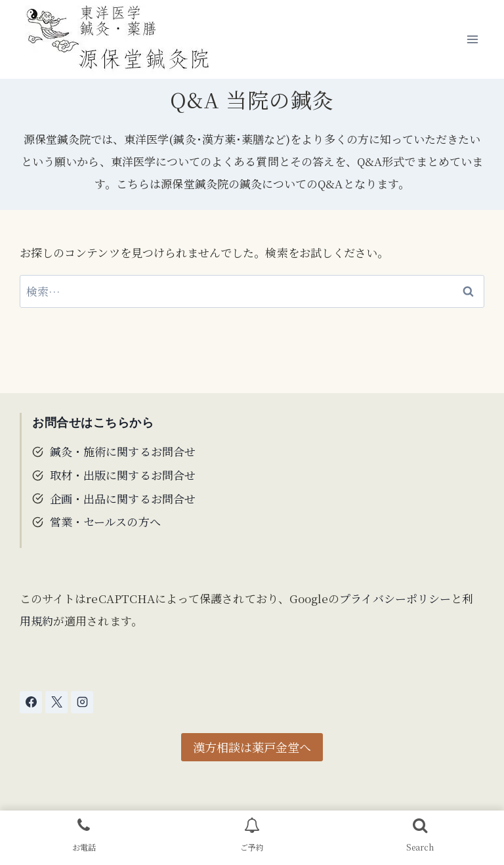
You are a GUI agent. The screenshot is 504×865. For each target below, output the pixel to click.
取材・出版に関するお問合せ (123, 475)
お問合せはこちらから (93, 423)
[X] (56, 702)
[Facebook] (31, 702)
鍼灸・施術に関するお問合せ (123, 451)
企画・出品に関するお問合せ (123, 498)
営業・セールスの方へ (105, 521)
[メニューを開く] (472, 39)
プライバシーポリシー (395, 598)
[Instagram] (82, 702)
